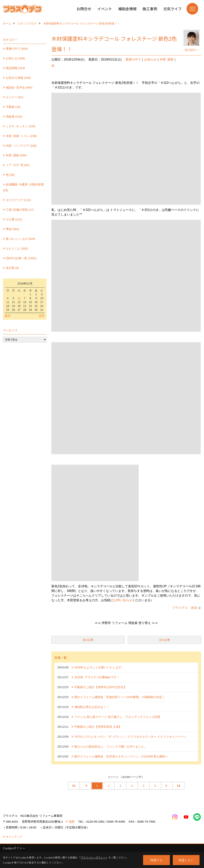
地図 (72, 822)
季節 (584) (13, 229)
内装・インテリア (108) (21, 146)
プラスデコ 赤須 (185, 608)
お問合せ (84, 9)
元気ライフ (172, 9)
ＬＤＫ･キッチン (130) (21, 126)
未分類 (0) (12, 268)
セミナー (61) (15, 97)
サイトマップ (14, 837)
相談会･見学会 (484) (19, 87)
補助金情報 (127, 9)
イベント (105, 9)
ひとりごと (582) (17, 248)
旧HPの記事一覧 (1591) (21, 258)
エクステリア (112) (18, 200)
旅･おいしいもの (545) (21, 239)
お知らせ (150, 59)
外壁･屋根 (167, 59)
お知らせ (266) (15, 58)
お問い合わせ (123, 600)
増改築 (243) (14, 117)
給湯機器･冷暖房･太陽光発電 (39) (23, 187)
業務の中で (133, 59)
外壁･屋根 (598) (16, 155)
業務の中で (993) (17, 49)
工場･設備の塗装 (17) (20, 210)
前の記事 (88, 640)
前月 (8, 316)
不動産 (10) (13, 107)
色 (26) (10, 175)
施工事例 (150, 9)
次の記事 (164, 640)
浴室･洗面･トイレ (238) (21, 136)
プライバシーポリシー (93, 857)
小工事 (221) (14, 219)
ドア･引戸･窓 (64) (18, 165)
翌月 (42, 316)
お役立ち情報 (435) (18, 78)
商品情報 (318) (15, 68)
